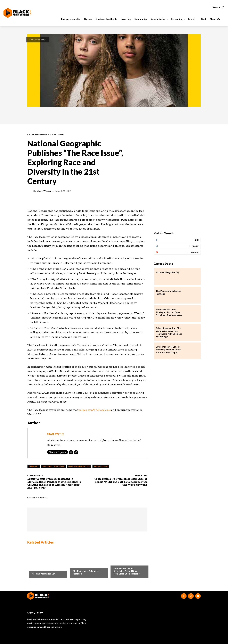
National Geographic (79, 466)
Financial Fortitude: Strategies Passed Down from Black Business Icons (127, 571)
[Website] (76, 452)
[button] (218, 7)
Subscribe (194, 252)
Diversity (34, 466)
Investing (77, 565)
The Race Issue (101, 466)
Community (38, 568)
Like (197, 240)
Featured (58, 135)
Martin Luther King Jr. (53, 466)
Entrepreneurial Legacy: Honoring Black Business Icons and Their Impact (168, 350)
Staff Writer (44, 191)
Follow (195, 246)
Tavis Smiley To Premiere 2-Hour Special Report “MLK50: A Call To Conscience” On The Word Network (121, 482)
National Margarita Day (44, 574)
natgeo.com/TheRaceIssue (95, 410)
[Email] (71, 452)
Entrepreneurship (38, 40)
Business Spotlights (123, 563)
